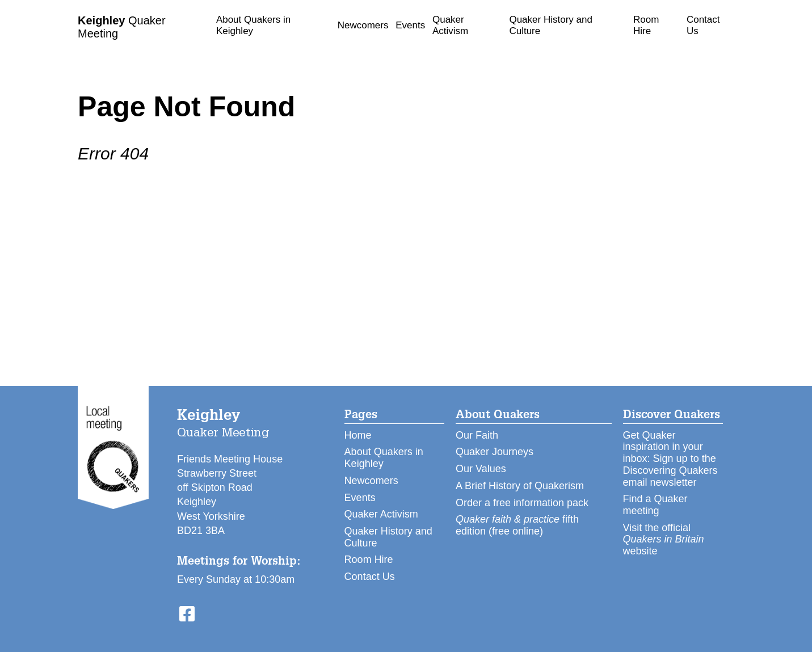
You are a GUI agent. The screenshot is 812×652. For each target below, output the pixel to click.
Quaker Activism (450, 25)
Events (410, 25)
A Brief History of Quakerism (520, 486)
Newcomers (363, 25)
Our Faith (477, 435)
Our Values (481, 469)
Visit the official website (664, 539)
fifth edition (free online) (517, 525)
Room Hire (646, 25)
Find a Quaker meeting (655, 505)
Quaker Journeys (495, 452)
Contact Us (703, 25)
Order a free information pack (522, 503)
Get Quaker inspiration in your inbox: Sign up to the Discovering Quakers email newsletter (670, 459)
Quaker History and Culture (550, 25)
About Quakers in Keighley (253, 25)
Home (358, 435)
